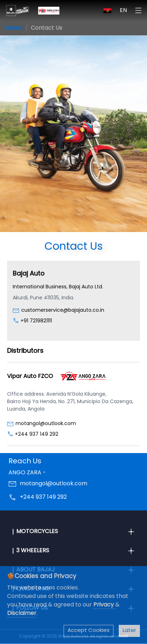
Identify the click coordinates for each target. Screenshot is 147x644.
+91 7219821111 (36, 321)
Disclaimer (22, 614)
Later (129, 631)
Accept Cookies (89, 631)
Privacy (104, 605)
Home (14, 28)
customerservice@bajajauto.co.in (63, 310)
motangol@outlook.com (46, 424)
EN (123, 11)
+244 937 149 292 (37, 434)
